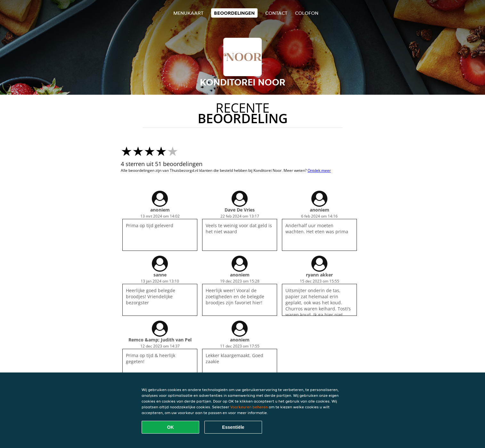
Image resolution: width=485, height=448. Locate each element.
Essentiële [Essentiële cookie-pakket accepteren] (233, 427)
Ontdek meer (319, 170)
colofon (307, 13)
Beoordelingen (234, 13)
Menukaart (188, 13)
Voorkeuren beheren (249, 407)
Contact (276, 13)
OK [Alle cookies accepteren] (171, 427)
